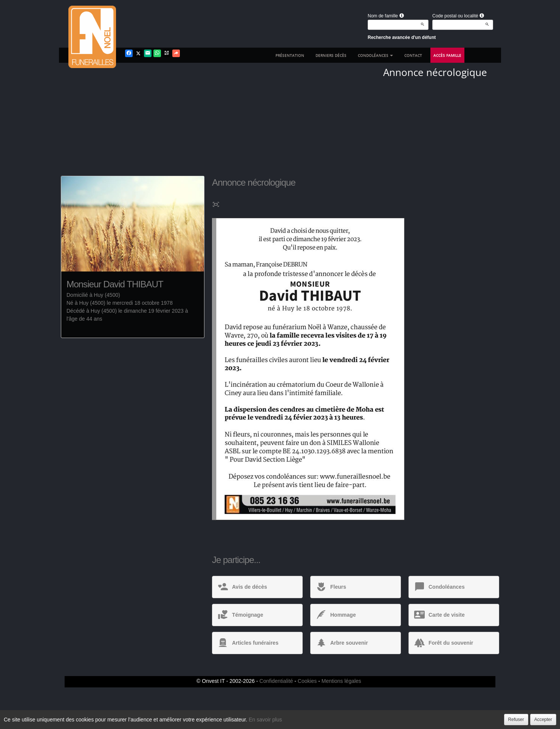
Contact (413, 55)
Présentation (290, 55)
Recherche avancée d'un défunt (402, 37)
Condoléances (375, 55)
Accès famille (447, 55)
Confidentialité (276, 681)
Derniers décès (331, 55)
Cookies (307, 681)
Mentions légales (341, 681)
